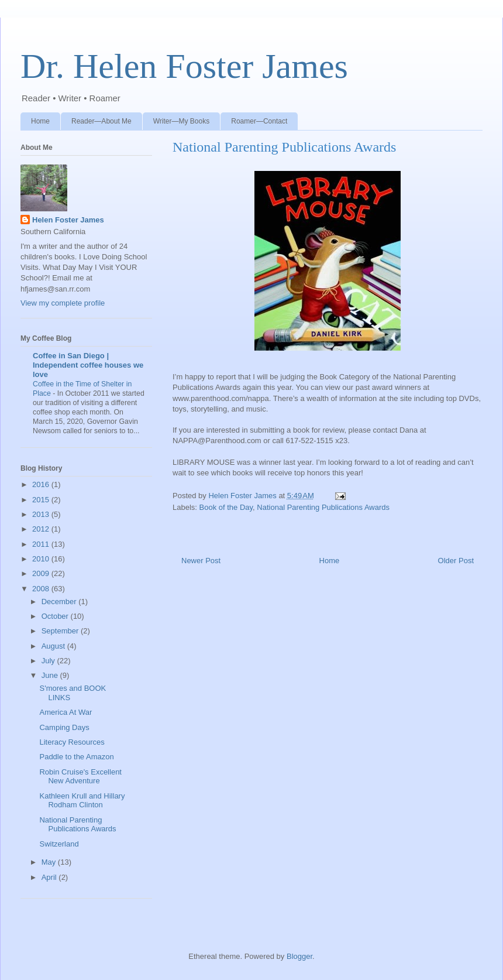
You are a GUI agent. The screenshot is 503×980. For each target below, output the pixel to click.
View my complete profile (63, 303)
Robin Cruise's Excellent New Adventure (80, 777)
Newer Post (201, 561)
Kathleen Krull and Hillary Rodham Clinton (82, 801)
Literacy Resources (72, 742)
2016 (42, 484)
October (56, 616)
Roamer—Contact (259, 121)
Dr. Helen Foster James (184, 66)
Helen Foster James (68, 220)
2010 (42, 559)
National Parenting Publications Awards (323, 507)
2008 (42, 589)
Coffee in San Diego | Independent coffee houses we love (88, 365)
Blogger (299, 956)
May (50, 862)
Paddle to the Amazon (76, 757)
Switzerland (59, 844)
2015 (42, 500)
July (49, 661)
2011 (42, 544)
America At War (66, 712)
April (50, 877)
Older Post (456, 561)
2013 (42, 514)
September (61, 631)
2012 (42, 529)
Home (40, 121)
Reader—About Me (101, 121)
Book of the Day (226, 507)
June (51, 675)
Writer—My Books (181, 121)
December (60, 602)
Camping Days (64, 727)
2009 (42, 573)
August (54, 646)
